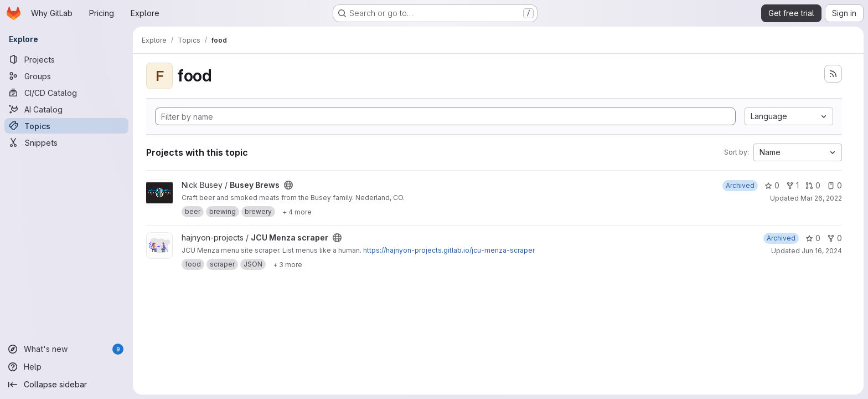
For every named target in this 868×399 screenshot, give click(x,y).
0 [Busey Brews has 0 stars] (772, 185)
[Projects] (66, 59)
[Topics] (66, 126)
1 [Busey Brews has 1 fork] (792, 185)
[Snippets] (66, 142)
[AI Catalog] (66, 109)
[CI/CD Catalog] (66, 93)
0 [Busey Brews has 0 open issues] (835, 185)
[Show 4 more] (297, 212)
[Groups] (66, 76)
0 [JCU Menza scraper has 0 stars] (813, 238)
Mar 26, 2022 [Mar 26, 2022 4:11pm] (821, 198)
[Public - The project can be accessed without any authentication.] (288, 185)
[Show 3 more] (288, 264)
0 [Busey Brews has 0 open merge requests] (813, 185)
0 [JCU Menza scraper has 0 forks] (835, 238)
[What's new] (66, 349)
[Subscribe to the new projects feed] (833, 74)
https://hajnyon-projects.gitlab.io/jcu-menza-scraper (449, 250)
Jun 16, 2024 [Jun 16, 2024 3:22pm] (822, 251)
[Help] (66, 367)
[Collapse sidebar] (66, 385)
